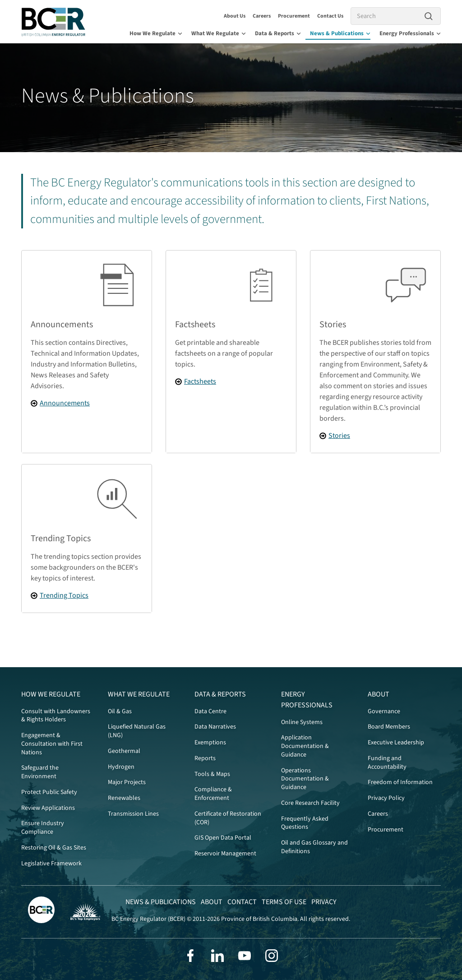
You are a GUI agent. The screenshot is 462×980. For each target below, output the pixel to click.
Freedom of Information (400, 782)
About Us (235, 16)
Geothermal (124, 751)
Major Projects (127, 782)
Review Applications (48, 808)
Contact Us (330, 16)
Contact (242, 902)
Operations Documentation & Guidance (305, 779)
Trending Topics (64, 595)
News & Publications (340, 33)
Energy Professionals (410, 33)
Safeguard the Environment (40, 772)
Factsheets (200, 381)
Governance (384, 711)
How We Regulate (156, 33)
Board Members (389, 727)
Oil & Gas (120, 711)
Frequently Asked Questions (305, 823)
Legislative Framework (51, 864)
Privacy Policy (386, 798)
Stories (339, 436)
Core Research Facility (310, 803)
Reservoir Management (225, 854)
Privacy (324, 902)
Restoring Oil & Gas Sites (54, 848)
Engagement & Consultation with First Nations (52, 744)
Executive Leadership (396, 743)
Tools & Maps (212, 774)
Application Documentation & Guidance (305, 746)
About (379, 694)
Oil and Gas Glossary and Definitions (314, 847)
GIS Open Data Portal (223, 838)
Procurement (294, 16)
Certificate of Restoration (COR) (228, 818)
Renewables (124, 798)
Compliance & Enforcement (213, 794)
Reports (205, 758)
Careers (262, 16)
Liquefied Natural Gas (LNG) (137, 731)
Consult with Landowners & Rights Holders (56, 716)
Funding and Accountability (387, 763)
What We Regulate (219, 33)
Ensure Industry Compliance (43, 828)
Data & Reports (278, 33)
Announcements (65, 403)
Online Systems (302, 722)
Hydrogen (121, 767)
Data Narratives (215, 727)
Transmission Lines (133, 814)
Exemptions (210, 743)
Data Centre (210, 711)
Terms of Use (284, 902)
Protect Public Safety (49, 792)
